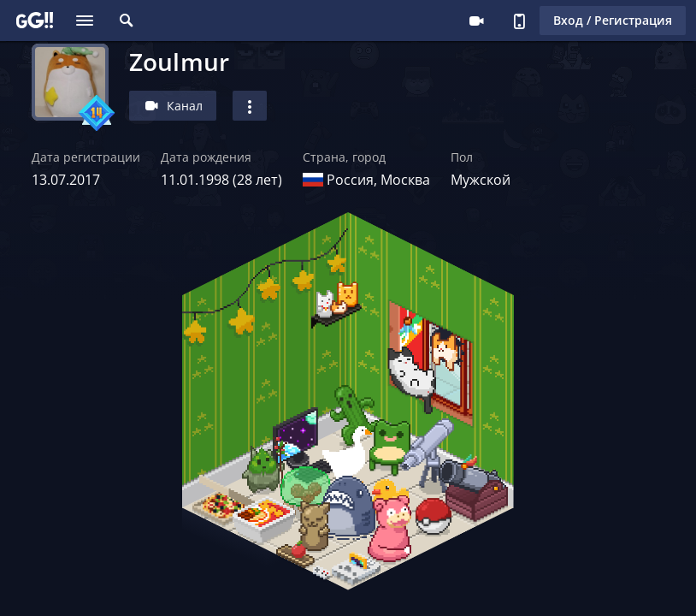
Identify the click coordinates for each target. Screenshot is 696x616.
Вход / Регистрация (613, 20)
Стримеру (476, 21)
